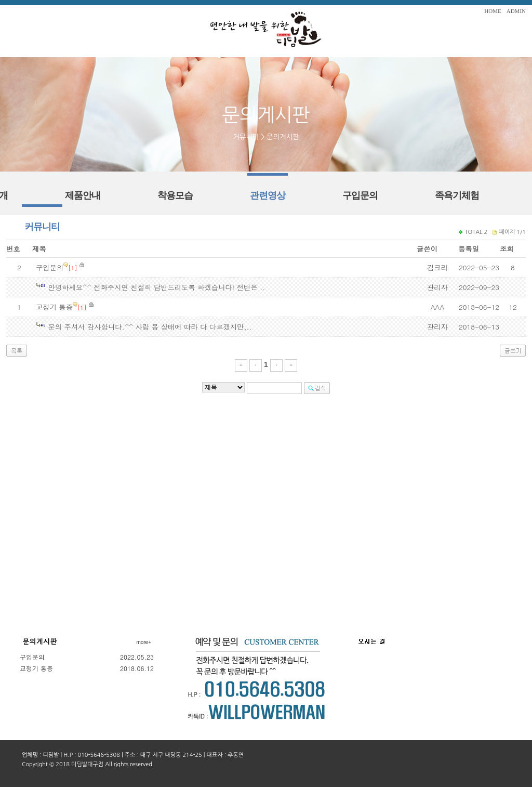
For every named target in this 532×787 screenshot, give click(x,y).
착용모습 (175, 195)
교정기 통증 (54, 307)
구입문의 (360, 195)
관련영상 (268, 195)
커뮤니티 (42, 227)
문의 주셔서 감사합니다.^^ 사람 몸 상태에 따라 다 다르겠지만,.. (150, 327)
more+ (144, 642)
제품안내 (83, 195)
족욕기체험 (457, 195)
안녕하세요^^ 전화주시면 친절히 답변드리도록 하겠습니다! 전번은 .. (156, 287)
